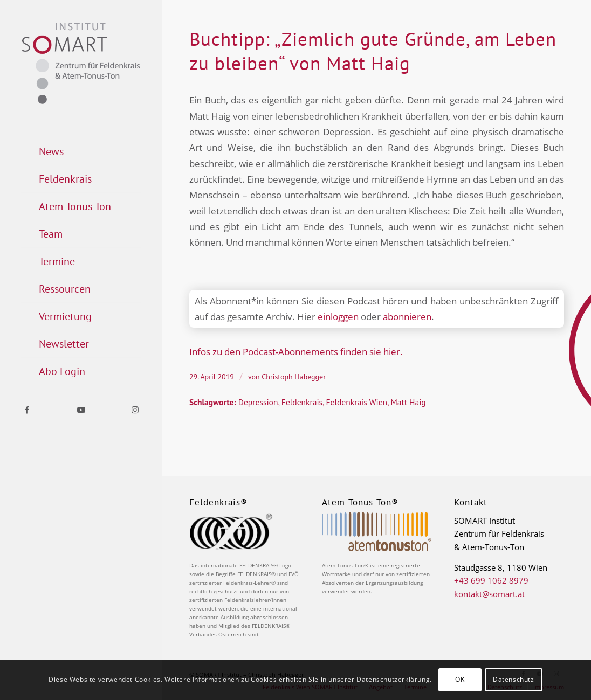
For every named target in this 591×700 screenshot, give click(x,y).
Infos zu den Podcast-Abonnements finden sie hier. (296, 352)
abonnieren (407, 317)
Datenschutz (514, 679)
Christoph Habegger (294, 377)
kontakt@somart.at (489, 594)
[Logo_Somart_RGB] (81, 63)
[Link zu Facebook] (27, 410)
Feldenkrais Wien (357, 402)
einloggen (338, 317)
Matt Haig (408, 402)
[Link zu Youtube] (81, 410)
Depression (258, 402)
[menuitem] (81, 152)
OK (460, 679)
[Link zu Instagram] (135, 410)
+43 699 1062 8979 (491, 580)
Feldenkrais (302, 402)
